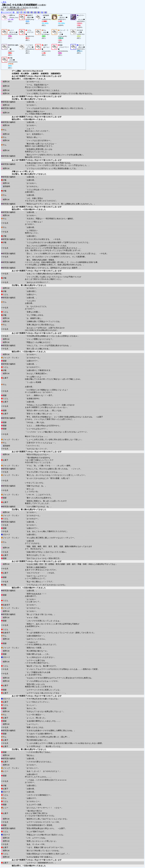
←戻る (4, 2)
